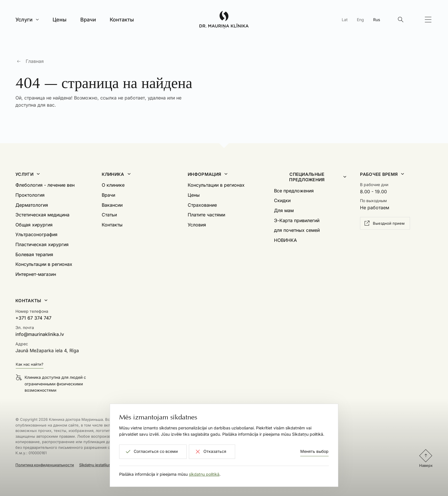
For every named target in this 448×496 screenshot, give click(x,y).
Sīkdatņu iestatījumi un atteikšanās (109, 465)
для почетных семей (297, 230)
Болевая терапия (34, 254)
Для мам (284, 210)
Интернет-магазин (36, 274)
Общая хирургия (34, 225)
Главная (35, 61)
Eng (360, 20)
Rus (377, 20)
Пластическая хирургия (42, 244)
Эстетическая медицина (42, 215)
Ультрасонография (36, 234)
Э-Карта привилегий (297, 220)
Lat (345, 20)
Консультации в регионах (44, 264)
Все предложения (294, 191)
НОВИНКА (285, 240)
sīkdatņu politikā (204, 474)
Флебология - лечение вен (45, 185)
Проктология (30, 195)
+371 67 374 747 (33, 318)
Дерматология (32, 205)
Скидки (282, 200)
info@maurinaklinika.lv (40, 334)
